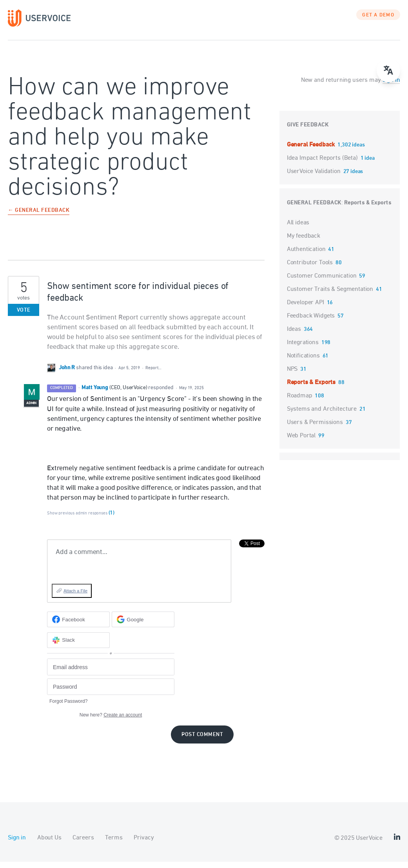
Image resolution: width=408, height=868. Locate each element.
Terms (114, 844)
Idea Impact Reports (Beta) (323, 164)
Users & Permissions (315, 428)
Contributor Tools (310, 269)
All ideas (298, 229)
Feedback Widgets (311, 322)
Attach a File (75, 597)
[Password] (111, 693)
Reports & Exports (368, 209)
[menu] (388, 70)
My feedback (304, 242)
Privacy (144, 844)
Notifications (303, 362)
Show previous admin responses (81, 519)
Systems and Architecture (322, 415)
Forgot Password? (68, 707)
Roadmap (300, 402)
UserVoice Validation (315, 177)
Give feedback (308, 131)
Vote (24, 316)
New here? (111, 721)
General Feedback (312, 151)
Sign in (17, 844)
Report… (153, 374)
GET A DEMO (378, 22)
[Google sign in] (143, 626)
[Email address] (111, 673)
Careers (83, 844)
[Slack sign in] (78, 646)
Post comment (202, 741)
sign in (391, 86)
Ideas (294, 335)
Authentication (306, 255)
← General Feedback (39, 217)
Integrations (303, 348)
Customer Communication (322, 282)
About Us (49, 844)
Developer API (306, 309)
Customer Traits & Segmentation (330, 295)
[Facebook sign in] (78, 626)
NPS (292, 375)
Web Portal (301, 442)
